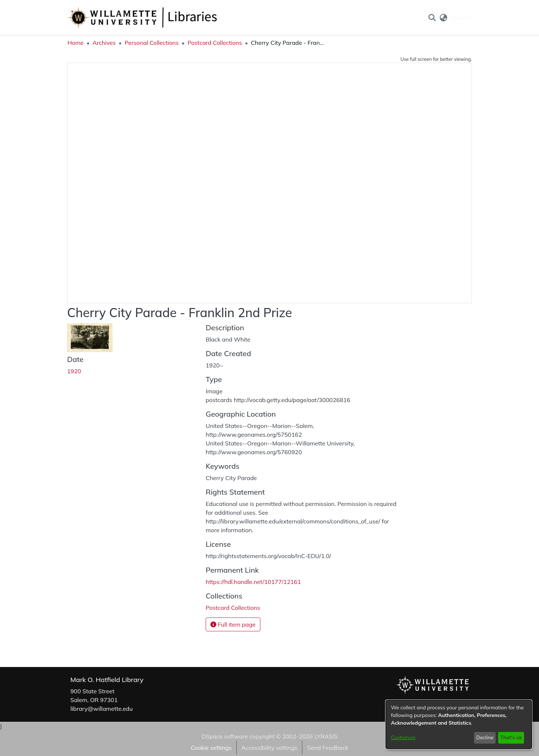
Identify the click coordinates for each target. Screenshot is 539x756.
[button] (432, 17)
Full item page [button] (233, 624)
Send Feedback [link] (328, 748)
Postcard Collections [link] (215, 43)
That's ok (511, 737)
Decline (485, 737)
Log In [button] (460, 17)
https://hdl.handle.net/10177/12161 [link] (253, 582)
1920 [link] (74, 371)
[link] (233, 608)
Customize (403, 737)
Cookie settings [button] (211, 748)
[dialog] (459, 724)
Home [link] (75, 43)
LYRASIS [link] (326, 736)
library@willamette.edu (102, 709)
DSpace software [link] (224, 736)
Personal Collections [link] (152, 43)
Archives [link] (104, 43)
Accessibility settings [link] (269, 748)
